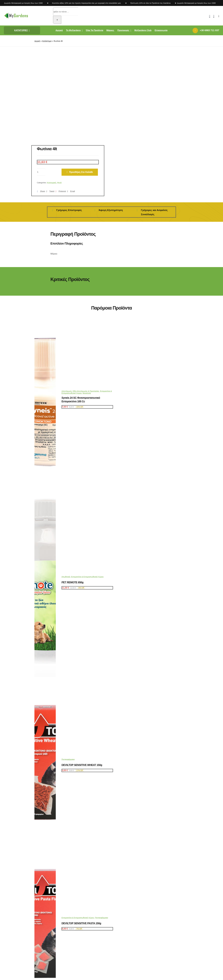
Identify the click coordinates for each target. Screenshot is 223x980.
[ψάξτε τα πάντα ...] (66, 12)
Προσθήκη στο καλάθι (80, 172)
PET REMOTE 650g (73, 582)
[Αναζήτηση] (57, 20)
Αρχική (37, 41)
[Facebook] (40, 191)
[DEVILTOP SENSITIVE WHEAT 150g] (45, 846)
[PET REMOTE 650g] (45, 676)
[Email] (70, 191)
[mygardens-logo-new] (16, 13)
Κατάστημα (47, 41)
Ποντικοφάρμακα (68, 759)
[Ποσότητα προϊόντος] (41, 172)
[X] (50, 191)
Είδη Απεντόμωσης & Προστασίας (86, 391)
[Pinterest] (60, 191)
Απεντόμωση (67, 391)
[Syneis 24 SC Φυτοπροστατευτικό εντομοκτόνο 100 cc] (45, 480)
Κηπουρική (52, 183)
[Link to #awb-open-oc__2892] (219, 16)
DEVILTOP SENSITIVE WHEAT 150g (82, 765)
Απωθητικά (66, 577)
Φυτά (59, 183)
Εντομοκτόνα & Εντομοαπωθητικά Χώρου (87, 577)
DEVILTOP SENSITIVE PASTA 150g (81, 923)
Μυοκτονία (87, 393)
